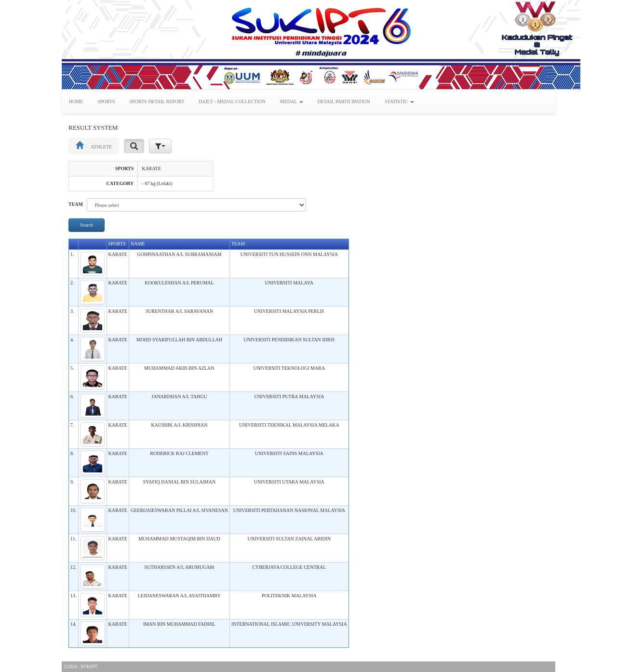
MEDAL (292, 101)
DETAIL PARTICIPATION (344, 101)
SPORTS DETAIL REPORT (157, 101)
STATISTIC (399, 101)
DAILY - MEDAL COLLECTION (232, 101)
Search (87, 225)
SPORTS (106, 101)
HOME (76, 101)
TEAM (76, 204)
